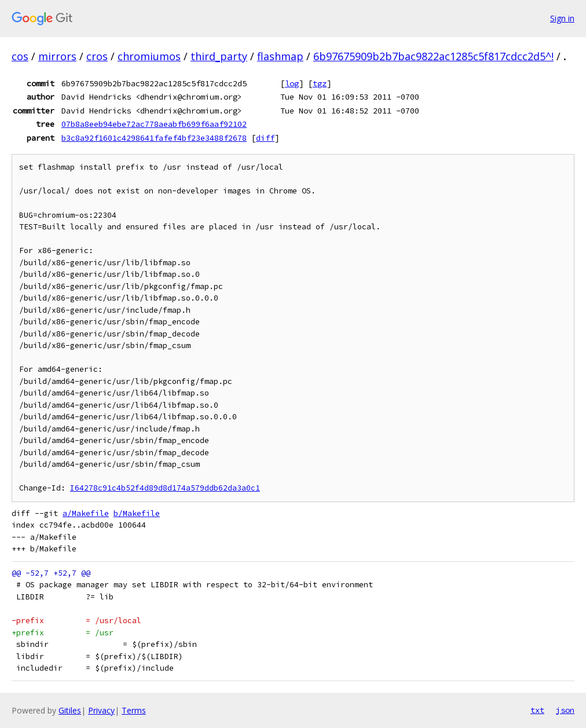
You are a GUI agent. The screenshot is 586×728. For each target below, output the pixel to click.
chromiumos (149, 56)
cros (97, 56)
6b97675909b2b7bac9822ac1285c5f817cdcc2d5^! (433, 56)
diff (265, 138)
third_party (219, 56)
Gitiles (70, 710)
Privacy (101, 710)
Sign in (562, 18)
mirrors (57, 56)
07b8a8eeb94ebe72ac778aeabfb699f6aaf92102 (154, 124)
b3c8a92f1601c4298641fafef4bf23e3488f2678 (154, 138)
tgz (320, 83)
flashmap (280, 56)
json (565, 710)
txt (537, 710)
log (292, 83)
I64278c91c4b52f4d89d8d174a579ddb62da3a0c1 (165, 488)
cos (20, 56)
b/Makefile (137, 513)
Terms (134, 710)
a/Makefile (86, 513)
